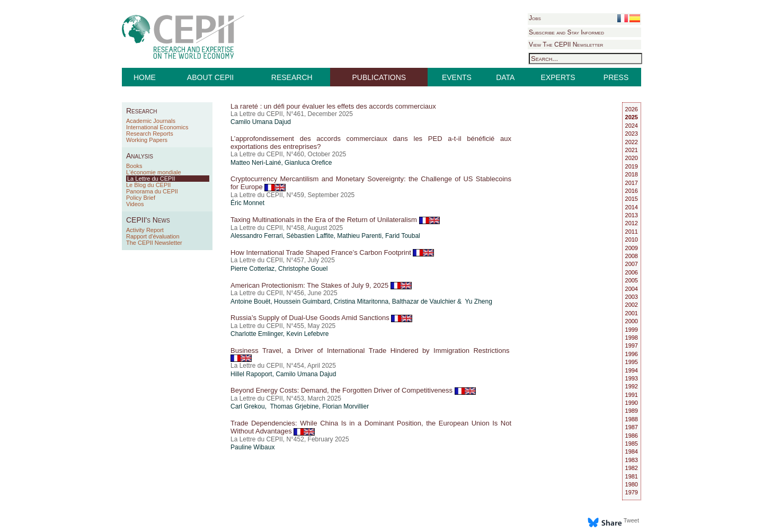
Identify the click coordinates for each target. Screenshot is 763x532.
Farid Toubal (403, 236)
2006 (632, 272)
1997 (632, 345)
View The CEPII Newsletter (566, 45)
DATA (505, 77)
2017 (632, 183)
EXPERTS (558, 77)
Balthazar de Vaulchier (424, 302)
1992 (632, 386)
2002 (632, 305)
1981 (632, 476)
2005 (632, 280)
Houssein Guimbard (302, 302)
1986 (632, 436)
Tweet (631, 520)
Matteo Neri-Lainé (256, 163)
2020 (632, 158)
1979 (632, 492)
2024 (632, 126)
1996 (632, 354)
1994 (632, 370)
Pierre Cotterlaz (252, 269)
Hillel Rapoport (251, 374)
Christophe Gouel (303, 269)
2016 (632, 191)
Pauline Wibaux (252, 447)
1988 (632, 419)
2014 (632, 207)
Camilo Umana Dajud (261, 122)
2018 (632, 174)
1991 (632, 395)
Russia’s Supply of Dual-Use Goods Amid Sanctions (321, 318)
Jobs (535, 18)
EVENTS (457, 77)
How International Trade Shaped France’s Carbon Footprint (332, 252)
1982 (632, 468)
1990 (632, 403)
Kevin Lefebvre (307, 334)
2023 (632, 134)
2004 (632, 289)
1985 (632, 444)
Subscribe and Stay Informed (566, 32)
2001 (632, 313)
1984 (632, 451)
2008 (632, 256)
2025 (632, 117)
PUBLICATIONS (379, 77)
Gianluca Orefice (308, 163)
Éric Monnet (247, 203)
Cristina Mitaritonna (361, 302)
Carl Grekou (248, 406)
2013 (632, 215)
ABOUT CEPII (210, 77)
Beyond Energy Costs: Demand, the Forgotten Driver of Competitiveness (353, 390)
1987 (632, 427)
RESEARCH (292, 77)
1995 (632, 362)
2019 (632, 166)
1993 (632, 378)
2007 (632, 264)
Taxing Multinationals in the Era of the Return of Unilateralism (335, 220)
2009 (632, 248)
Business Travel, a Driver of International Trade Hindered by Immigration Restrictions (371, 354)
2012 (632, 223)
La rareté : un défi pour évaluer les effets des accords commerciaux (333, 106)
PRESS (616, 77)
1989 (632, 411)
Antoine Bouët (250, 302)
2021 (632, 150)
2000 (632, 321)
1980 (632, 484)
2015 (632, 199)
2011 (632, 232)
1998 (632, 338)
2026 (632, 109)
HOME (145, 77)
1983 (632, 460)
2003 (632, 297)
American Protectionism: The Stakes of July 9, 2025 (321, 285)
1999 (632, 330)
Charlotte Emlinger (257, 334)
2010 (632, 240)
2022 (632, 142)
